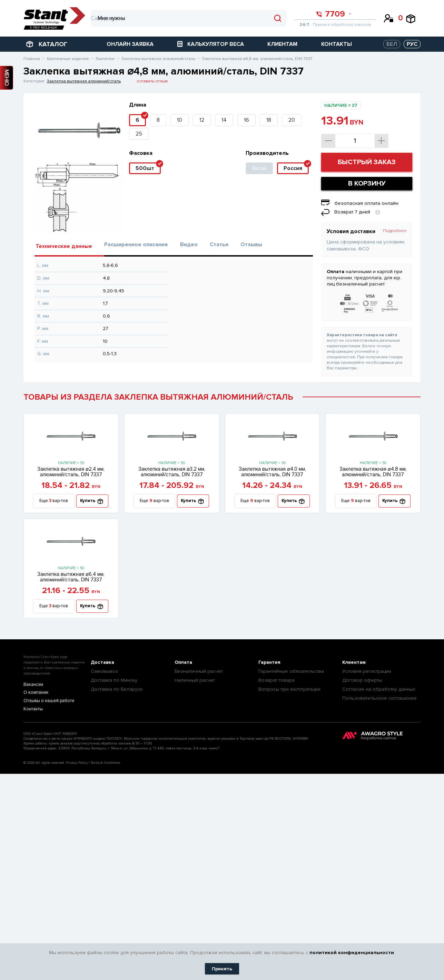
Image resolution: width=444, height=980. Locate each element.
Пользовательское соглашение (379, 698)
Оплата (183, 662)
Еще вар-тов (54, 501)
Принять (222, 969)
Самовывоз (104, 671)
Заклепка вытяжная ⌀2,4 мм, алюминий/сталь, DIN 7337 (71, 472)
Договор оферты (362, 680)
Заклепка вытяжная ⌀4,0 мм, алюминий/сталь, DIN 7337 (272, 472)
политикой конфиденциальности (352, 953)
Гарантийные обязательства (291, 671)
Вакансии (33, 685)
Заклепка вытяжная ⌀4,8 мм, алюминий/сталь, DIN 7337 (373, 472)
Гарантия (269, 662)
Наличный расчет (195, 680)
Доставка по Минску (114, 680)
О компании (36, 693)
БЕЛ (392, 44)
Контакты (33, 709)
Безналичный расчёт (199, 671)
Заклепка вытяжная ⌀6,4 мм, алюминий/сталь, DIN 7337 (71, 577)
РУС (412, 44)
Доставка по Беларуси (117, 689)
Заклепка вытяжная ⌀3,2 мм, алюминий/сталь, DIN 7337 (172, 472)
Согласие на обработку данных (379, 689)
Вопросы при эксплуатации (289, 689)
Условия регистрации (367, 671)
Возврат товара (277, 680)
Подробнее (395, 231)
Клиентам (354, 662)
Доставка (102, 662)
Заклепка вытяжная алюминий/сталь (84, 81)
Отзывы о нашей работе (48, 701)
